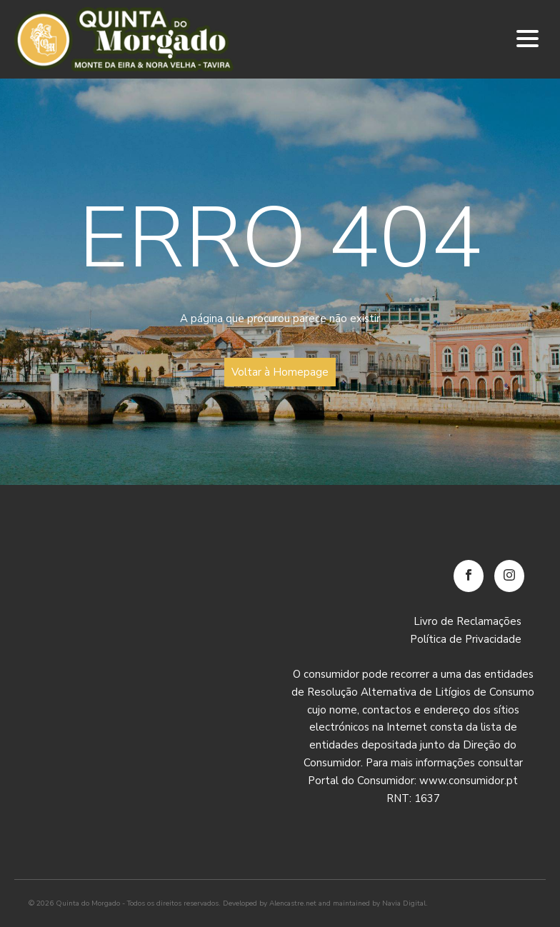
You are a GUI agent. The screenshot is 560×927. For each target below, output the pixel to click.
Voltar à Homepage (280, 372)
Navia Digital (404, 903)
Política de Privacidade (466, 639)
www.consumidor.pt (469, 781)
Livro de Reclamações (467, 621)
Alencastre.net (293, 903)
